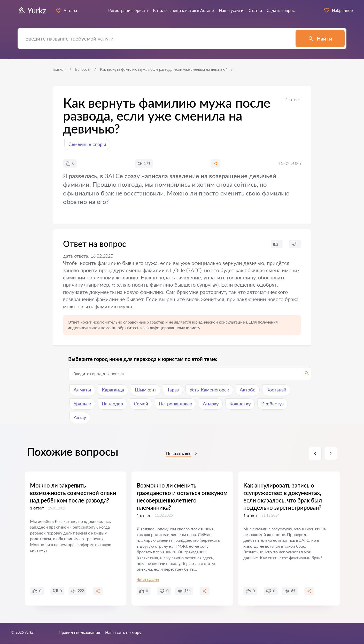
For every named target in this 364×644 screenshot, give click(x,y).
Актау (80, 417)
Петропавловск (175, 404)
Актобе (248, 390)
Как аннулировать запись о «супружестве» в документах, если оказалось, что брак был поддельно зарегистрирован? (283, 496)
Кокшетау (240, 404)
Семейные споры (87, 144)
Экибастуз (273, 404)
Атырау (211, 404)
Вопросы (83, 69)
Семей (141, 404)
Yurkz (32, 10)
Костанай (276, 390)
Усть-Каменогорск (209, 390)
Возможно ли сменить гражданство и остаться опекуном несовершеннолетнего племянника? (182, 496)
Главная (59, 69)
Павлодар (112, 404)
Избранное (338, 10)
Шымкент (146, 390)
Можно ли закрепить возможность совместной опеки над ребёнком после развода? (73, 493)
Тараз (173, 390)
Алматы (82, 390)
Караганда (113, 390)
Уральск (82, 404)
